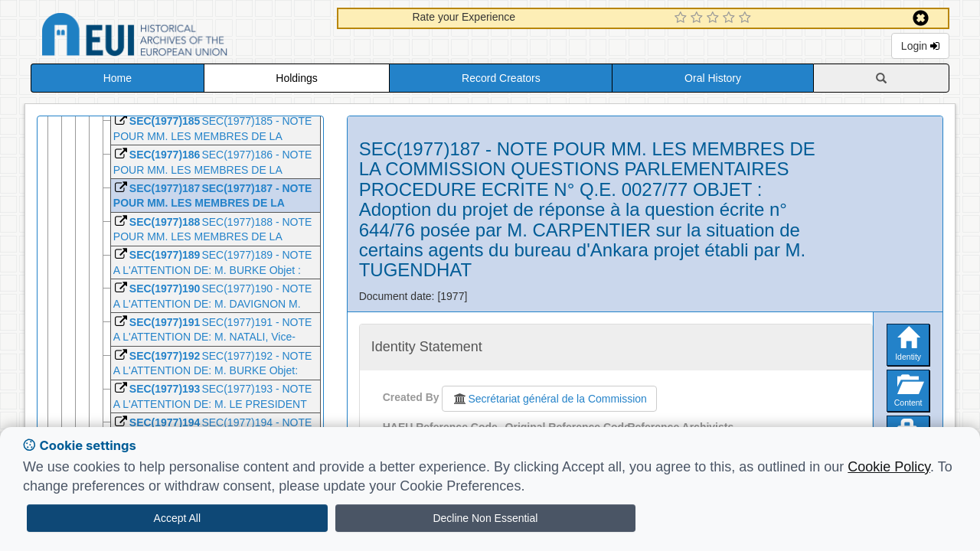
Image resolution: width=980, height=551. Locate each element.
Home (118, 78)
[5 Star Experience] (747, 18)
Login (920, 46)
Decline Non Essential (485, 518)
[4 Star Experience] (731, 18)
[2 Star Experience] (699, 18)
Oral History (713, 78)
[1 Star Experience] (683, 18)
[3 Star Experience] (715, 18)
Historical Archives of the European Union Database (178, 37)
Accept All (177, 518)
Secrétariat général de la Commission (549, 399)
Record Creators (501, 78)
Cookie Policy (889, 467)
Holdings (296, 78)
